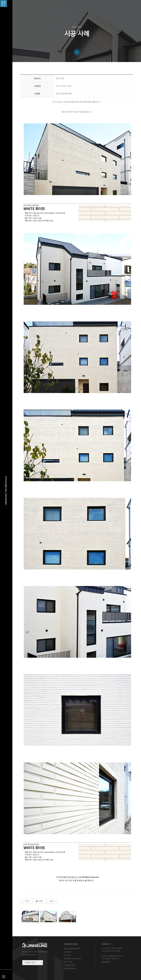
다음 (52, 926)
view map (106, 962)
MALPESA (68, 952)
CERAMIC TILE (69, 965)
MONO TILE (68, 962)
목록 (39, 926)
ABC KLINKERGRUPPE (72, 949)
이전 (26, 926)
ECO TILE (67, 955)
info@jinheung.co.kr (115, 956)
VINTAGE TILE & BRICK (72, 959)
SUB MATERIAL (70, 969)
